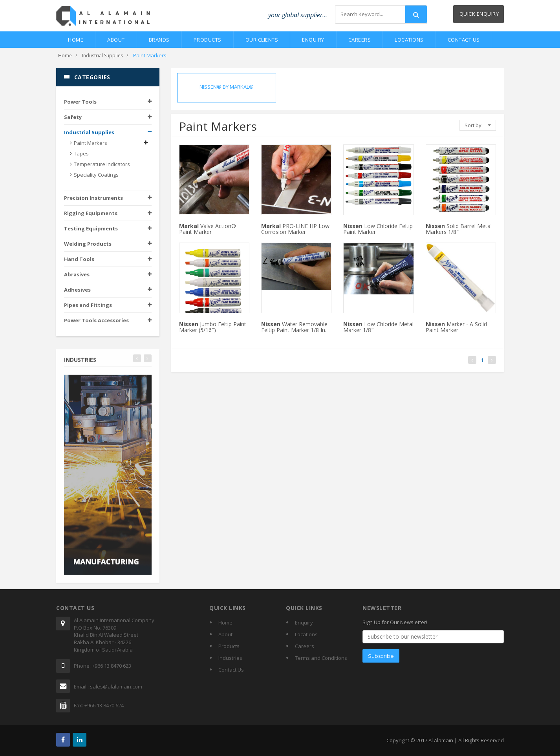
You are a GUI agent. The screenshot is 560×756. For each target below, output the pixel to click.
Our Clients (262, 40)
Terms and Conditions (321, 658)
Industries (230, 658)
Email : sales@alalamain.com (108, 687)
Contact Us (464, 40)
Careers (360, 40)
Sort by (478, 125)
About (116, 40)
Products (208, 40)
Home (76, 40)
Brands (159, 40)
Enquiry (313, 40)
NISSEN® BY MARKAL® (227, 87)
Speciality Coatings (96, 175)
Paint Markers (91, 143)
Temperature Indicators (102, 164)
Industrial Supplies (102, 56)
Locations (409, 40)
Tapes (81, 154)
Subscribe (381, 656)
